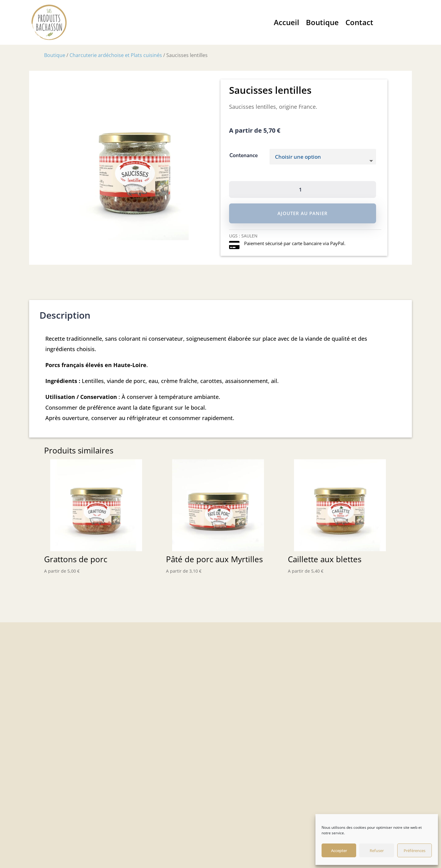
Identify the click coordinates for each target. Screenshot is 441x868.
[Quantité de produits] (303, 190)
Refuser (377, 851)
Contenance (244, 155)
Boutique (322, 22)
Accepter (339, 851)
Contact (359, 22)
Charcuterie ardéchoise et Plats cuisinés (116, 55)
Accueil (286, 22)
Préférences (415, 851)
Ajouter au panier (303, 213)
